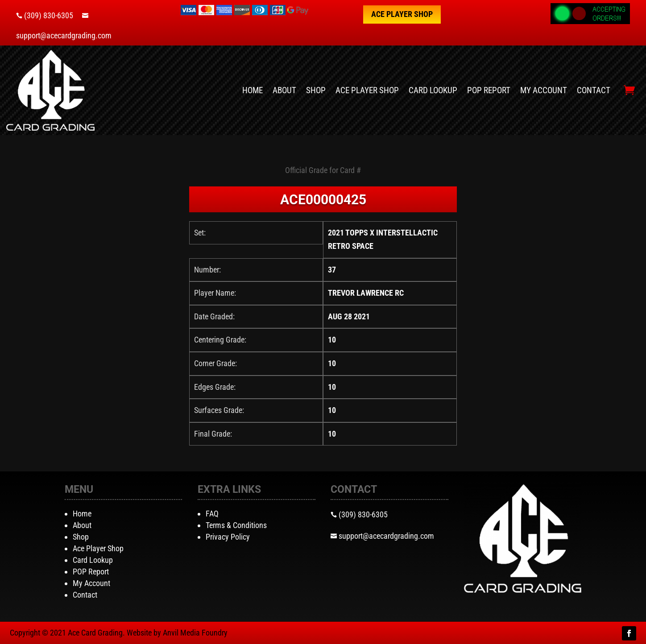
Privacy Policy (228, 537)
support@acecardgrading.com (64, 35)
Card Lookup (433, 90)
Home (253, 90)
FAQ (212, 514)
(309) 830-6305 (49, 15)
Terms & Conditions (236, 525)
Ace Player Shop (402, 14)
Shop (316, 90)
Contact (594, 90)
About (284, 90)
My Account (544, 90)
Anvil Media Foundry (195, 633)
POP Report (489, 90)
